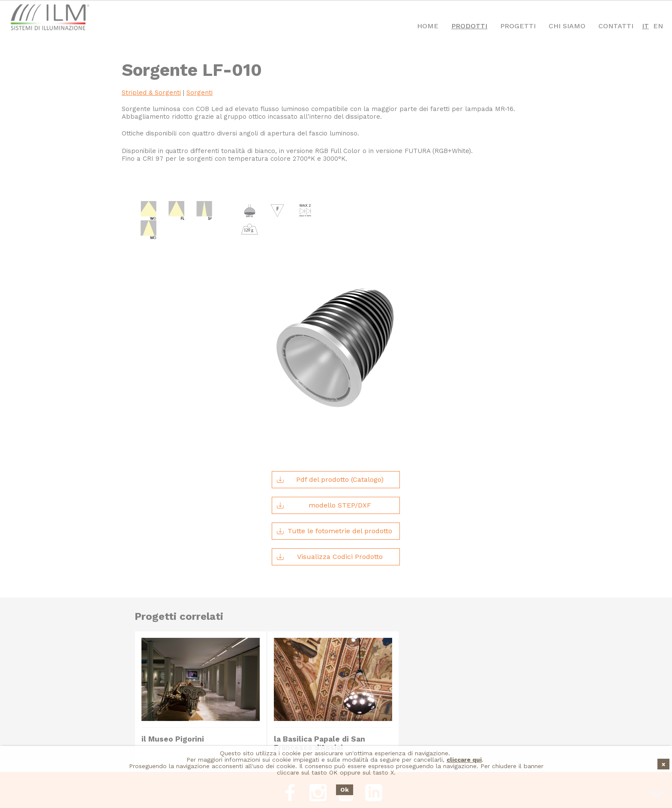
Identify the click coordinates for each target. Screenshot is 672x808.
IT (645, 26)
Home (428, 26)
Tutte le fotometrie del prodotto (334, 487)
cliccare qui (464, 760)
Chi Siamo (567, 26)
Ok (345, 790)
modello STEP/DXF (324, 462)
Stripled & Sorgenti (151, 93)
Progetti (518, 26)
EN (658, 26)
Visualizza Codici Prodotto (330, 513)
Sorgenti (199, 93)
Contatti (616, 26)
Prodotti (469, 26)
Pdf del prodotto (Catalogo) (330, 436)
